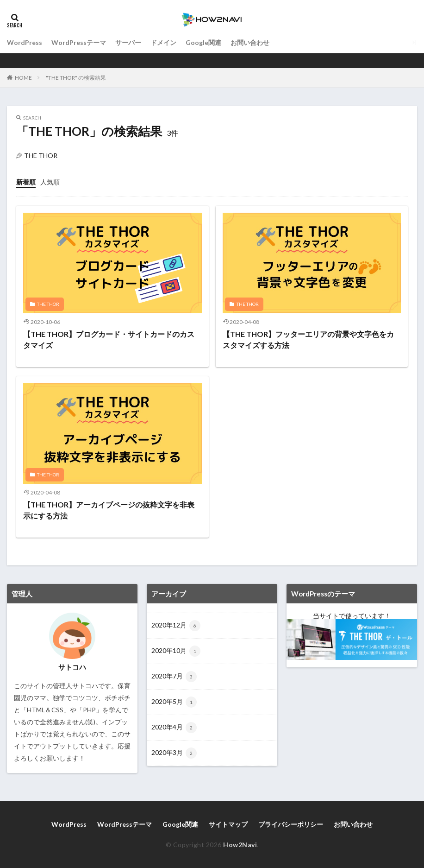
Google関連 (203, 42)
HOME (23, 78)
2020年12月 (176, 626)
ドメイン (163, 42)
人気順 (50, 182)
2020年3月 (174, 753)
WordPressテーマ (79, 42)
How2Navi (240, 845)
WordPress (25, 42)
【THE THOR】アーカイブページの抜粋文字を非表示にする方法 (109, 510)
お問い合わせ (250, 42)
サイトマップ (228, 824)
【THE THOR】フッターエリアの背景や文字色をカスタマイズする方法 (308, 339)
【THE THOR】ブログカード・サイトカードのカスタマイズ (109, 339)
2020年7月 (174, 677)
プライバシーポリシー (291, 824)
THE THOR (48, 304)
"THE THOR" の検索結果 (76, 78)
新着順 (26, 182)
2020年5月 (174, 702)
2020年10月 (176, 651)
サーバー (128, 42)
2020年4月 (174, 728)
